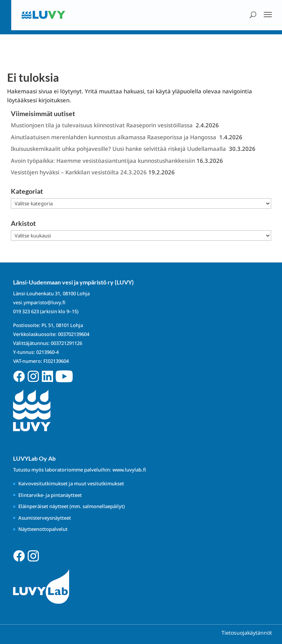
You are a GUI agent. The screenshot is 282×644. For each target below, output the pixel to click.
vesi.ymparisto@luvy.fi (39, 302)
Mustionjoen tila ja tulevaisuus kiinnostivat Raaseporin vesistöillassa (103, 125)
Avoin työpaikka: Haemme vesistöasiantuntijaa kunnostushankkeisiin (103, 161)
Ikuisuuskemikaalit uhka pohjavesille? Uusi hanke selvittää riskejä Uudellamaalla (119, 149)
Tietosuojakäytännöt (247, 633)
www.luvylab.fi (129, 470)
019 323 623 (26, 311)
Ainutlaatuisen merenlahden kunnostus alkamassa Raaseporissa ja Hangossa (114, 137)
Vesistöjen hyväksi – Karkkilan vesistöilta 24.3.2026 (79, 172)
